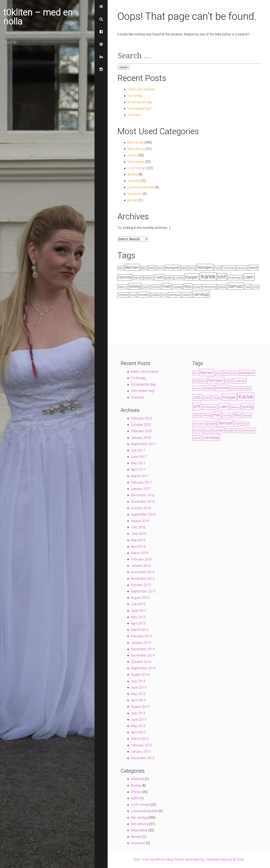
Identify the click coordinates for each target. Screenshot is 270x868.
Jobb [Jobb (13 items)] (160, 277)
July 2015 (138, 604)
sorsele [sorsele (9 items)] (144, 295)
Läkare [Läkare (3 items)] (146, 287)
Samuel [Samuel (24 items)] (235, 286)
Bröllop (133, 174)
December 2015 (143, 572)
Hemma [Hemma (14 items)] (125, 277)
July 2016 (138, 527)
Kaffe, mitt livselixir (141, 89)
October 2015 (141, 585)
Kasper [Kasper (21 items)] (192, 277)
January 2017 (141, 489)
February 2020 (141, 431)
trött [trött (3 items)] (165, 295)
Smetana (134, 115)
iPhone (133, 155)
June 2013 (139, 719)
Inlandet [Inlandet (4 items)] (138, 278)
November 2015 (143, 579)
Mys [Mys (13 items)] (188, 286)
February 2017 (141, 482)
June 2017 (139, 457)
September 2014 (143, 668)
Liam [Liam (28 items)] (249, 277)
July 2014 (138, 681)
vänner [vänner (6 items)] (187, 295)
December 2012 (143, 758)
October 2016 (141, 508)
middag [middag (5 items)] (177, 287)
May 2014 (138, 694)
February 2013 (141, 745)
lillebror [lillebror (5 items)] (122, 287)
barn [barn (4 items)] (121, 268)
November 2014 (143, 655)
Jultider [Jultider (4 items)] (179, 278)
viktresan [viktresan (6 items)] (175, 295)
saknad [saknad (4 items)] (222, 287)
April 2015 (138, 623)
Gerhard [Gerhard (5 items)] (242, 268)
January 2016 (141, 566)
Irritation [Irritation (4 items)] (149, 278)
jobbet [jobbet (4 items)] (169, 278)
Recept (133, 200)
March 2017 (140, 476)
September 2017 (143, 444)
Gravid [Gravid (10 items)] (253, 268)
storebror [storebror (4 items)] (156, 295)
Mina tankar (136, 162)
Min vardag (136, 142)
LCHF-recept (137, 168)
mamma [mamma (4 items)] (156, 287)
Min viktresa (136, 149)
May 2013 (138, 726)
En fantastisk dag (140, 102)
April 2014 (138, 700)
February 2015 (141, 636)
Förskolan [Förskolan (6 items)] (228, 268)
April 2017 (138, 469)
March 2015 (140, 630)
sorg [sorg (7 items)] (133, 295)
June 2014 (139, 687)
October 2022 (141, 425)
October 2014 (141, 662)
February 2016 (141, 559)
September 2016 (143, 514)
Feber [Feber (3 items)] (217, 268)
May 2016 (138, 540)
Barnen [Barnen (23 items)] (132, 267)
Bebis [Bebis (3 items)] (144, 268)
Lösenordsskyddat (141, 187)
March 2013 (140, 739)
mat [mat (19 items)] (166, 286)
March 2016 (140, 553)
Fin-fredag (135, 96)
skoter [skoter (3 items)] (256, 287)
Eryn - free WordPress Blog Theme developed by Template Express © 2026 (189, 859)
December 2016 (143, 495)
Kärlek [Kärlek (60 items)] (208, 277)
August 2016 (140, 521)
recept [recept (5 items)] (197, 287)
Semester (135, 194)
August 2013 (140, 707)
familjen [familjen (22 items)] (205, 267)
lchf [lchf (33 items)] (222, 277)
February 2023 (141, 418)
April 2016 (138, 546)
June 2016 (139, 534)
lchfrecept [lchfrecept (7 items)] (235, 278)
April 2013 (138, 732)
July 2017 (138, 450)
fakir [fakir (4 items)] (184, 268)
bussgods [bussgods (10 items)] (173, 268)
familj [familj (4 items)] (192, 268)
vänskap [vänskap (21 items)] (201, 294)
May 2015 (138, 617)
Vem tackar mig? (140, 108)
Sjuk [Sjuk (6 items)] (248, 287)
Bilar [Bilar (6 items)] (151, 268)
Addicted (134, 181)
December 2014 (143, 649)
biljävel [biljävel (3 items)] (160, 268)
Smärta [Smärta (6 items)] (123, 295)
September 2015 (143, 591)
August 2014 (140, 674)
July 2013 (138, 713)
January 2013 (141, 752)
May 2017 (138, 463)
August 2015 (140, 598)
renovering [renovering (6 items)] (210, 287)
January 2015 (141, 643)
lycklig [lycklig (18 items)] (135, 286)
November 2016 (143, 501)
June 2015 (139, 611)
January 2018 (141, 438)
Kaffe (135, 798)
